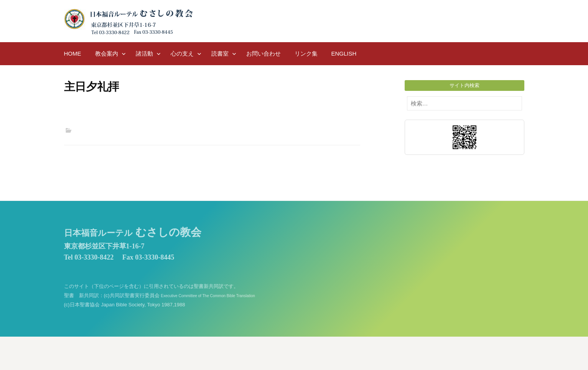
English (344, 53)
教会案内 (107, 53)
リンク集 (306, 53)
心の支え (182, 53)
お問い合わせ (264, 53)
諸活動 (144, 53)
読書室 (220, 53)
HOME (73, 53)
